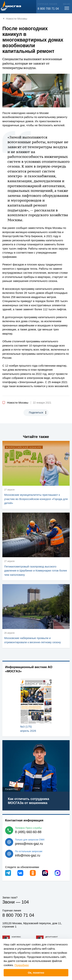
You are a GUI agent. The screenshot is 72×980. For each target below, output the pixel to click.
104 (25, 902)
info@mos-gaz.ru (28, 855)
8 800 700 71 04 (48, 9)
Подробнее (22, 965)
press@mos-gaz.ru (29, 844)
